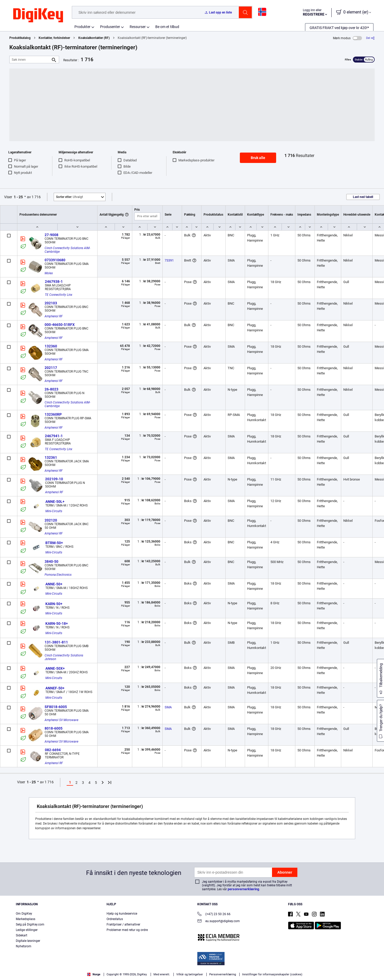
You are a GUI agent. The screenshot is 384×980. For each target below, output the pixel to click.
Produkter (82, 27)
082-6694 (53, 750)
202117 (51, 368)
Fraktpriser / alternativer (123, 924)
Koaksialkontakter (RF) (94, 38)
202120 (51, 520)
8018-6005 (54, 728)
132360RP (53, 414)
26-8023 (51, 389)
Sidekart (22, 935)
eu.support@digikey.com (219, 921)
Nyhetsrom (24, 946)
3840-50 (51, 561)
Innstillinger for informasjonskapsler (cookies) (272, 974)
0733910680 (55, 260)
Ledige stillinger (27, 930)
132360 (51, 346)
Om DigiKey (24, 914)
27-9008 (51, 235)
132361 (51, 457)
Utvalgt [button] (69, 197)
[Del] (370, 38)
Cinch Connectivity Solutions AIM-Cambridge (67, 250)
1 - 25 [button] (18, 197)
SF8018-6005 (56, 707)
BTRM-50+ (54, 543)
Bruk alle (258, 158)
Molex (49, 273)
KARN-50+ (54, 604)
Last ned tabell (363, 197)
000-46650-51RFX (60, 325)
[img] (38, 16)
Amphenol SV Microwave (61, 720)
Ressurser (138, 27)
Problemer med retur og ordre (127, 930)
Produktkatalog (20, 38)
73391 (169, 260)
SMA (168, 707)
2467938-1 (54, 282)
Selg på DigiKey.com (30, 924)
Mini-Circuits (54, 511)
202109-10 (54, 479)
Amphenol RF (54, 316)
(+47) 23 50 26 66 (214, 914)
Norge (94, 974)
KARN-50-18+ (57, 623)
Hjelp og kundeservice (122, 914)
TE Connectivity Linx (59, 295)
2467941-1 (54, 436)
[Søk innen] (30, 60)
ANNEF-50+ (55, 688)
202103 (51, 303)
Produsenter (110, 27)
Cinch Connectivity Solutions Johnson (64, 657)
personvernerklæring (243, 889)
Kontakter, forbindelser (54, 38)
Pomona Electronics (58, 575)
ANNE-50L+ (55, 502)
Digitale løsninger (28, 941)
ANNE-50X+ (55, 668)
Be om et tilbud (167, 27)
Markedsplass (26, 919)
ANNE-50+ (54, 584)
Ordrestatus (115, 919)
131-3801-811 (56, 642)
